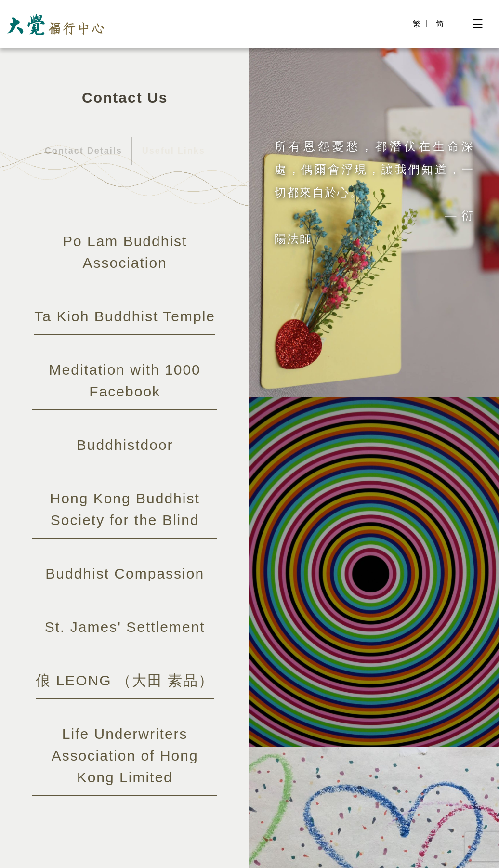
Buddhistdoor (125, 445)
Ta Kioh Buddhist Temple (125, 316)
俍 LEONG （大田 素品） (125, 680)
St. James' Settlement (125, 627)
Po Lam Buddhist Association (125, 252)
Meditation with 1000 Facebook (125, 381)
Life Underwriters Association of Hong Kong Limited (125, 756)
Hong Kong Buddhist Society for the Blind (125, 509)
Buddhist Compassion (125, 573)
